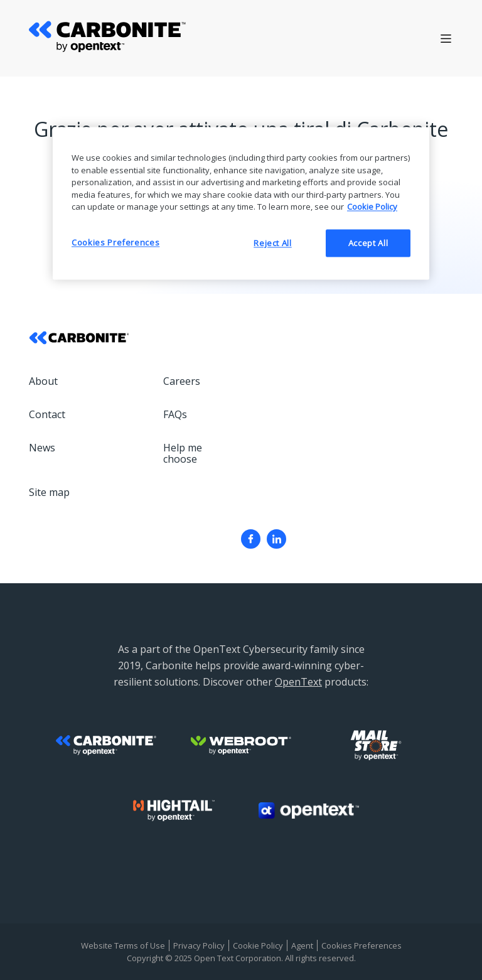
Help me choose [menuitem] (183, 453)
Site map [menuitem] (49, 492)
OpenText (298, 682)
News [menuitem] (42, 448)
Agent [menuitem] (302, 945)
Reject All (273, 243)
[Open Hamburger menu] (446, 39)
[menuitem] (251, 539)
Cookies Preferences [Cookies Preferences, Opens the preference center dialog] (115, 242)
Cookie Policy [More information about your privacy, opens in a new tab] (372, 207)
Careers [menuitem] (182, 381)
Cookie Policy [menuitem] (258, 945)
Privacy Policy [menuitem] (199, 945)
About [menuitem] (43, 381)
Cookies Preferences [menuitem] (361, 945)
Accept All (368, 243)
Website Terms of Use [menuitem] (123, 945)
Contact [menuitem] (47, 414)
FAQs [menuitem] (175, 414)
